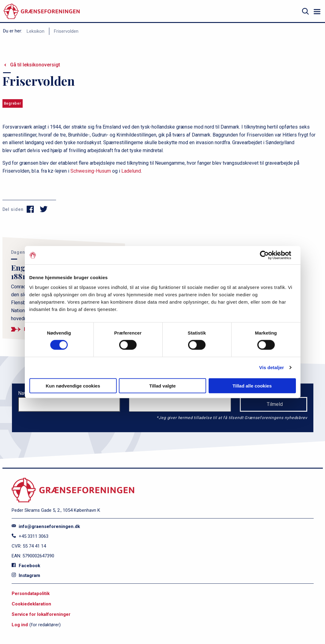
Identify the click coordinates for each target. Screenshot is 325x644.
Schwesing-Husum (91, 171)
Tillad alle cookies (252, 386)
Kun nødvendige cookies (73, 386)
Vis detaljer (272, 367)
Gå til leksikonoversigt (35, 65)
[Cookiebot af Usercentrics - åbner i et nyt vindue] (269, 255)
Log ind (20, 625)
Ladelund (131, 171)
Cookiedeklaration (31, 604)
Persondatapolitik (31, 593)
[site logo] (42, 11)
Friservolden (66, 31)
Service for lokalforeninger (41, 614)
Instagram (26, 575)
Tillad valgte (162, 386)
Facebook (26, 566)
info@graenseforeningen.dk (46, 526)
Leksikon (36, 31)
